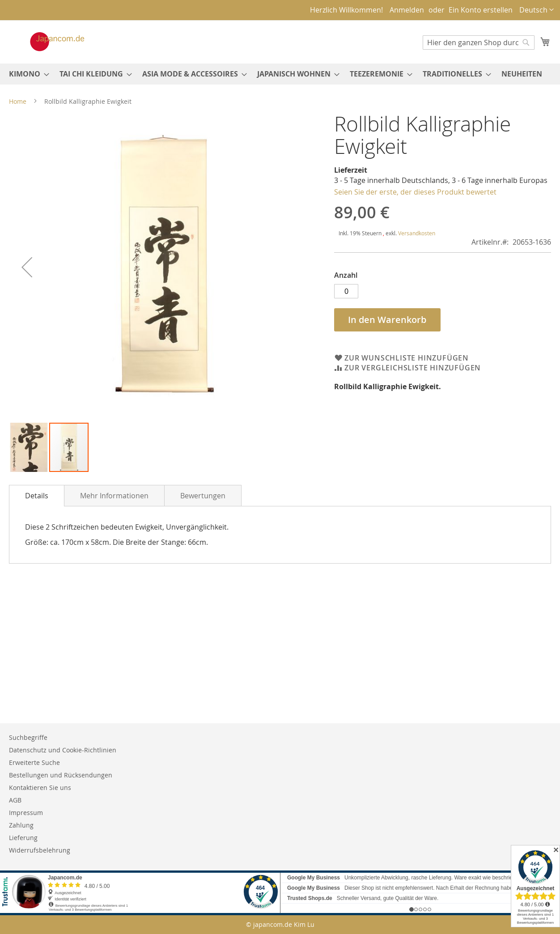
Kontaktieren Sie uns (40, 788)
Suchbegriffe (28, 737)
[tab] (37, 496)
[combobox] (479, 42)
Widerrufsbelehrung (40, 850)
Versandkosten (417, 233)
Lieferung (23, 838)
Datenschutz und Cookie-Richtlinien (63, 750)
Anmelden (407, 10)
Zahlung (21, 825)
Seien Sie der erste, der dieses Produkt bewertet (415, 192)
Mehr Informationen (114, 496)
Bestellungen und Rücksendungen (61, 775)
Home (18, 101)
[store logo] (48, 42)
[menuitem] (26, 74)
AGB (15, 800)
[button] (537, 10)
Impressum (26, 813)
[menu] (280, 74)
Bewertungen (203, 496)
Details (37, 496)
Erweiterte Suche (34, 762)
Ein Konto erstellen (481, 10)
